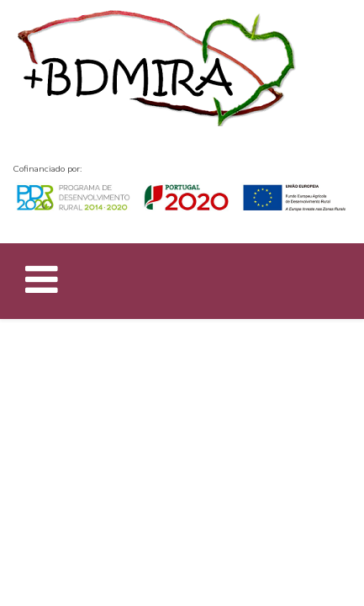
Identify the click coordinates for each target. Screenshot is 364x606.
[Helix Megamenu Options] (42, 284)
